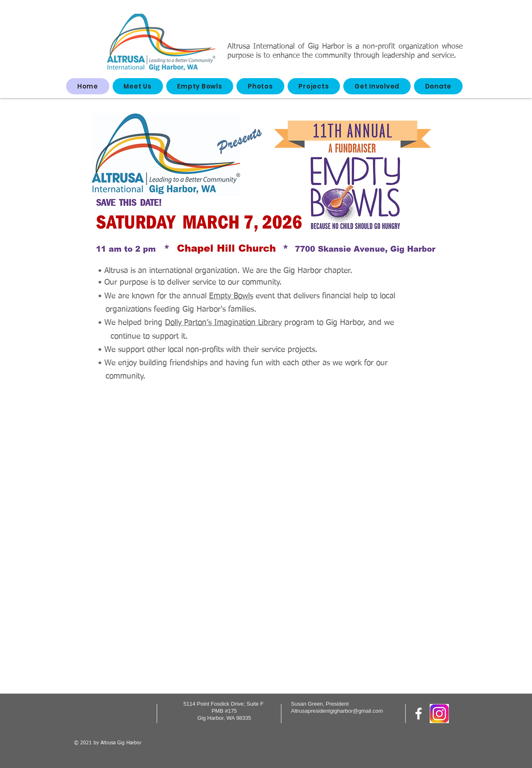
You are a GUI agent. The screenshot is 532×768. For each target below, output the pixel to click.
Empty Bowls (231, 296)
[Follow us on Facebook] (419, 714)
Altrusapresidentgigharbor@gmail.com (337, 711)
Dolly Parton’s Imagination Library (223, 323)
